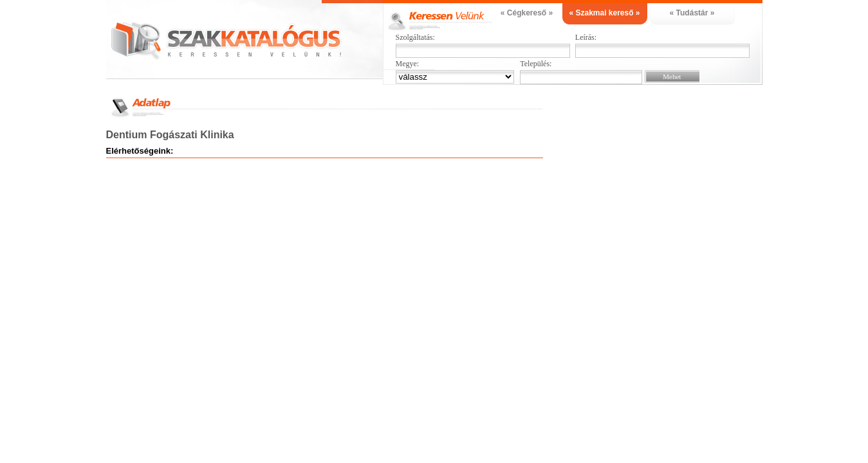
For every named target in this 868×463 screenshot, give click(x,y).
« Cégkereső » (527, 13)
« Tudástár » (692, 13)
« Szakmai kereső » (604, 13)
